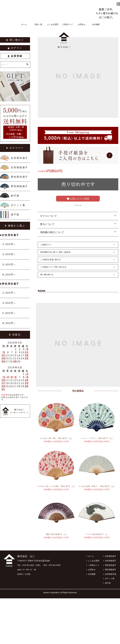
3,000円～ (9, 254)
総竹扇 (15, 196)
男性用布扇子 (19, 177)
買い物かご (15, 40)
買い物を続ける (47, 275)
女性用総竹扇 (111, 574)
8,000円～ (9, 275)
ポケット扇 (18, 205)
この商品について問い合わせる (53, 267)
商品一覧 (38, 24)
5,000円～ (9, 265)
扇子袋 (15, 215)
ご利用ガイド (67, 24)
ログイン (15, 48)
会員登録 (15, 56)
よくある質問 (53, 24)
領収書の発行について (52, 232)
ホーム (24, 24)
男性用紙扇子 (19, 186)
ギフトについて (49, 216)
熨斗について (47, 224)
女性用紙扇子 (19, 167)
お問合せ (82, 24)
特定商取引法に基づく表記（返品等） (56, 252)
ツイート (78, 205)
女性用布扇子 (19, 158)
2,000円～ (9, 244)
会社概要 (96, 24)
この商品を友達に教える (50, 260)
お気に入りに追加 (78, 199)
